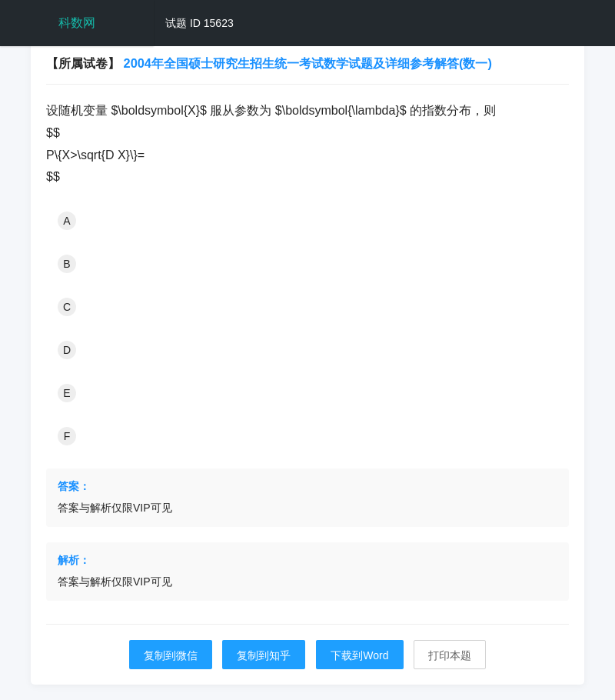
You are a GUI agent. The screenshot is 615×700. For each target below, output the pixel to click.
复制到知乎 (264, 655)
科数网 (77, 23)
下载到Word (359, 655)
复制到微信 (171, 655)
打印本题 (450, 655)
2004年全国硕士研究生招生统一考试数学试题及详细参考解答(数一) (308, 63)
